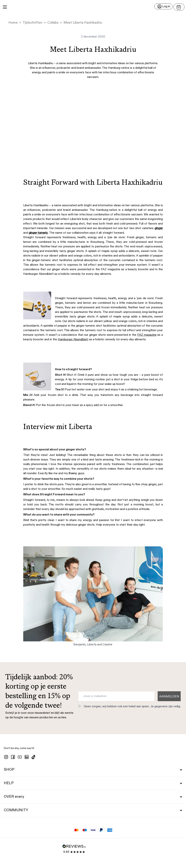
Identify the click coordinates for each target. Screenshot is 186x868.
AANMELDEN (169, 697)
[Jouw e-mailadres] (116, 696)
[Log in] (163, 6)
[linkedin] (27, 757)
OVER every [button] (93, 797)
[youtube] (20, 757)
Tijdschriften (33, 23)
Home (13, 23)
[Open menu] (179, 7)
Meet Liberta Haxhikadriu (83, 23)
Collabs (53, 23)
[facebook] (13, 757)
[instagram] (6, 757)
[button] (93, 7)
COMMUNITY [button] (93, 810)
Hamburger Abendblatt (73, 340)
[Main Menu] (5, 7)
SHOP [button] (93, 770)
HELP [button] (93, 783)
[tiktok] (33, 757)
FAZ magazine (147, 335)
